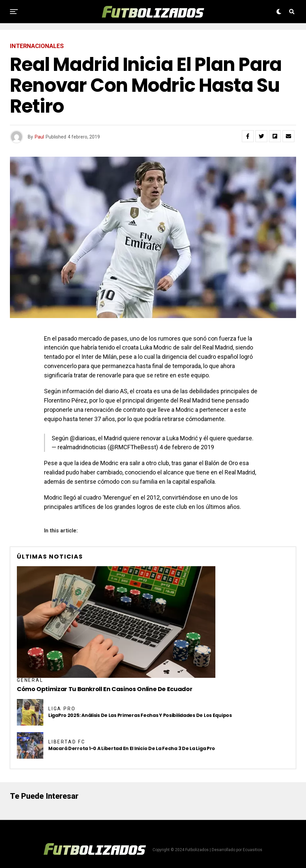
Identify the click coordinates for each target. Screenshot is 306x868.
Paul (39, 137)
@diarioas (83, 438)
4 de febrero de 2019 (187, 447)
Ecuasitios (253, 850)
